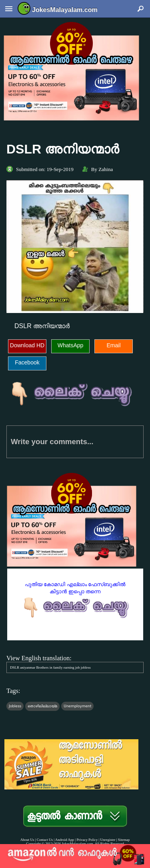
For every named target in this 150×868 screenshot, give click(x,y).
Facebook (27, 362)
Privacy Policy (87, 840)
